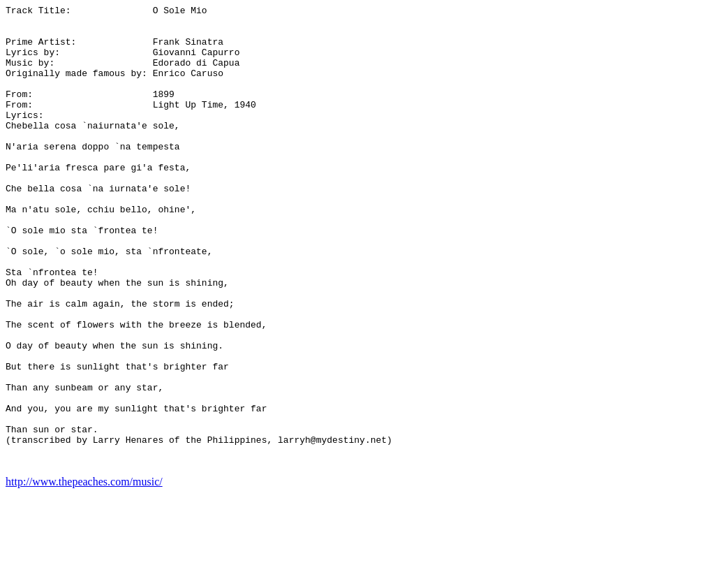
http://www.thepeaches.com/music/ (84, 574)
